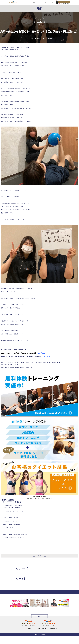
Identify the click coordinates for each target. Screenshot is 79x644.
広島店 (28, 628)
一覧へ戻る (39, 556)
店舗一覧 (46, 3)
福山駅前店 (42, 628)
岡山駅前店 (54, 628)
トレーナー (52, 3)
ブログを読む (42, 353)
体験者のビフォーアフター (37, 3)
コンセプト (21, 3)
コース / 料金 (28, 3)
